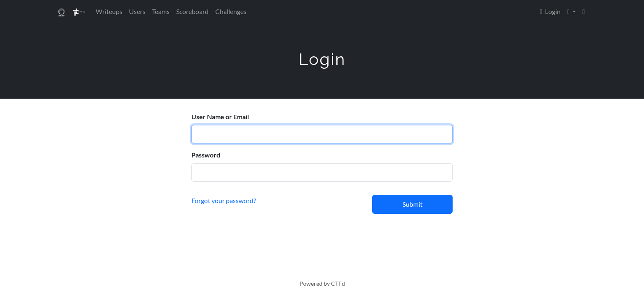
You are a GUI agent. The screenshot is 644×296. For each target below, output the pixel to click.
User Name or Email (220, 117)
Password (206, 155)
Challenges (231, 11)
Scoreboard (192, 11)
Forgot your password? (224, 200)
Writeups (109, 11)
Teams (161, 11)
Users (137, 11)
